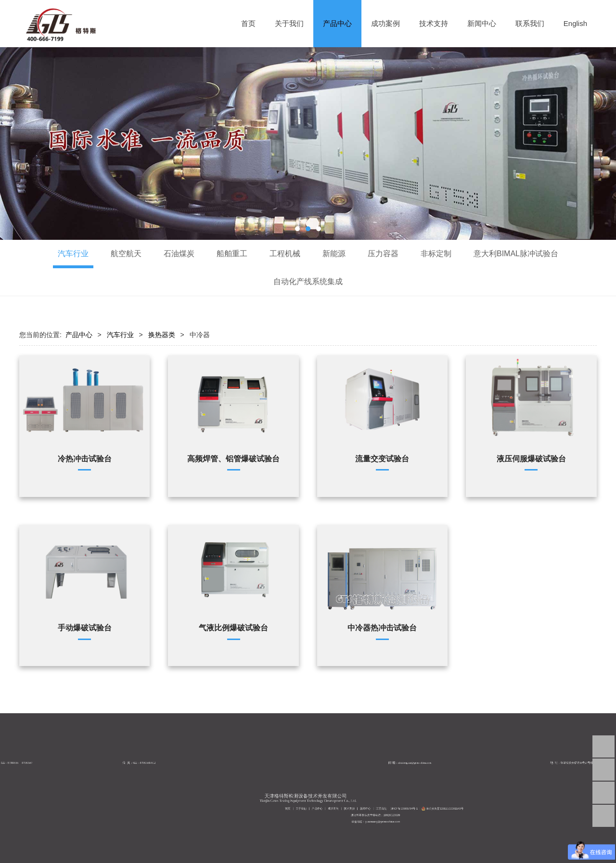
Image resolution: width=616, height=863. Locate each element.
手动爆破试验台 (85, 628)
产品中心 (337, 23)
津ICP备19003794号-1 (426, 815)
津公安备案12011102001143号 (439, 815)
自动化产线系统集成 (308, 281)
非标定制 (436, 254)
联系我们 (530, 23)
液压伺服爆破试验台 (531, 458)
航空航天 (126, 254)
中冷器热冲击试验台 (382, 628)
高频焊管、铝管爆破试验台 (233, 458)
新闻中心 (482, 23)
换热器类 (162, 335)
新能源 (334, 254)
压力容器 (383, 254)
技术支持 (434, 23)
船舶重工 (232, 254)
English (575, 23)
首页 (248, 23)
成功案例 (385, 23)
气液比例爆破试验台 (233, 628)
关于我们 (289, 23)
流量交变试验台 (382, 458)
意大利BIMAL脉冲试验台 (516, 254)
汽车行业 (73, 254)
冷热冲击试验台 (85, 458)
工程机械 (285, 254)
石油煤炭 (179, 254)
